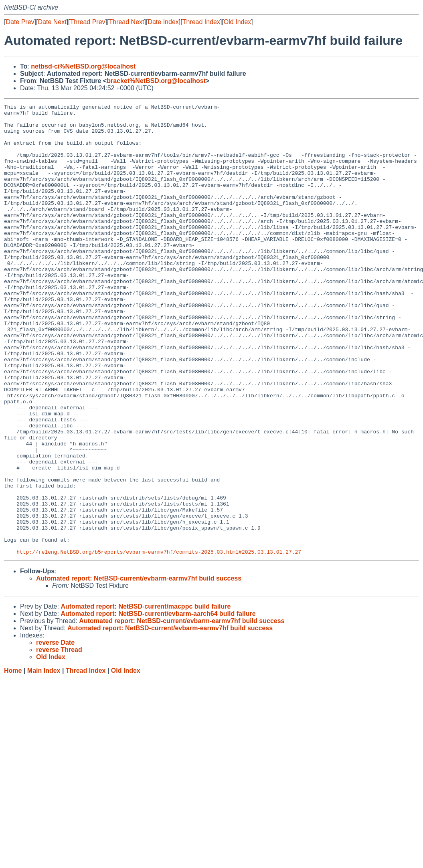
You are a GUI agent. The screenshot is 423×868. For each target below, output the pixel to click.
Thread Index (201, 22)
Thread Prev (88, 22)
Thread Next (126, 22)
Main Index (44, 761)
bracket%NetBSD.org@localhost (156, 81)
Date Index (163, 22)
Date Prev (20, 22)
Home (13, 761)
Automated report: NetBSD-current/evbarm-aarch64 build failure (158, 704)
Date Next (52, 22)
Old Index (237, 22)
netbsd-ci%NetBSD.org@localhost (83, 66)
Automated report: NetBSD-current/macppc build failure (146, 697)
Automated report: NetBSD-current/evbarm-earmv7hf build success (139, 669)
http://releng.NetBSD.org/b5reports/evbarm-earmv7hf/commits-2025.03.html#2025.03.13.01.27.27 (159, 642)
